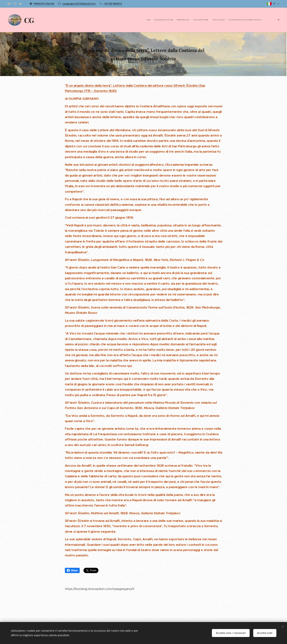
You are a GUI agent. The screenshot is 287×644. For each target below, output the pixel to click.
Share (72, 570)
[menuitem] (224, 20)
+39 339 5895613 (113, 4)
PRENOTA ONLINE (44, 4)
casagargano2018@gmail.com (79, 4)
